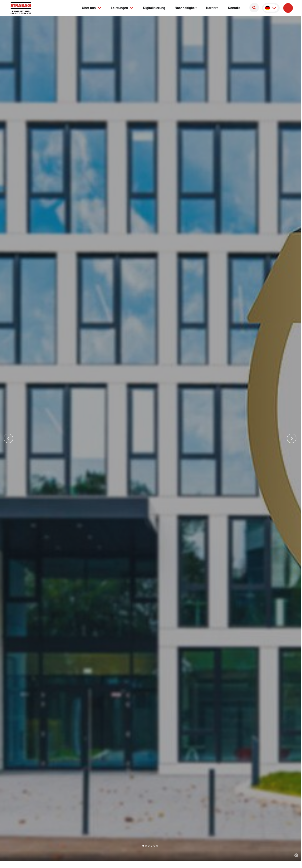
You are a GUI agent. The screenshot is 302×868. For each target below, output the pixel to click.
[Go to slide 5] (154, 846)
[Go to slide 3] (149, 846)
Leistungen (122, 8)
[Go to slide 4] (151, 846)
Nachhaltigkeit (186, 8)
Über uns (92, 8)
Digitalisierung (154, 8)
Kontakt (234, 8)
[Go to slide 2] (146, 846)
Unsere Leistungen (64, 472)
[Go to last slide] (8, 438)
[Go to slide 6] (157, 846)
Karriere (212, 8)
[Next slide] (292, 438)
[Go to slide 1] (143, 846)
